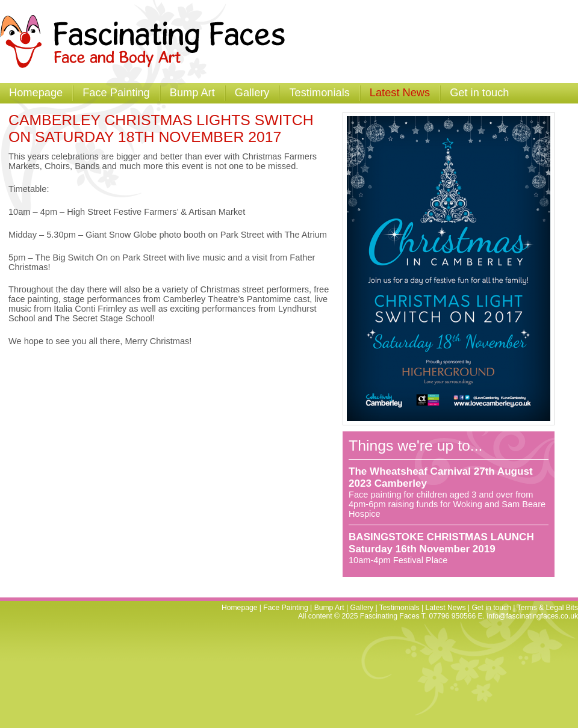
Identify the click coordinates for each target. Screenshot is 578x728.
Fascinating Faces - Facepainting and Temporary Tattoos (148, 42)
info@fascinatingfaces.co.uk (532, 616)
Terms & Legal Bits (548, 608)
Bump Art (192, 92)
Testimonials (319, 92)
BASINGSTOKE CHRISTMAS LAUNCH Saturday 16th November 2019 (441, 543)
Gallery (252, 92)
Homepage (36, 92)
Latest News (400, 92)
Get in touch (479, 92)
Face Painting (116, 92)
